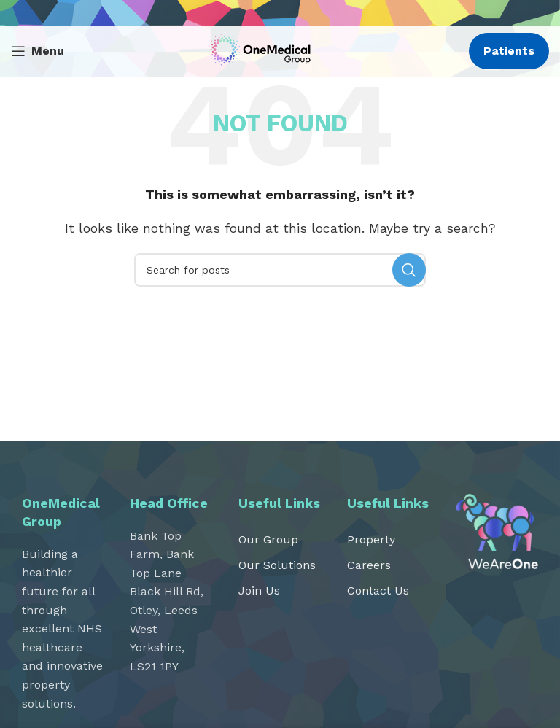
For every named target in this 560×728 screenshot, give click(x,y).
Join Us (259, 590)
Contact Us (378, 590)
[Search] (280, 270)
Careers (369, 565)
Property (371, 539)
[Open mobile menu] (38, 51)
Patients (509, 51)
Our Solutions (277, 565)
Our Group (268, 539)
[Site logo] (263, 50)
